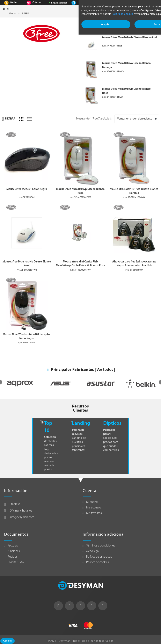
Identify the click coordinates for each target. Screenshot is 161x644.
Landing (81, 423)
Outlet (14, 3)
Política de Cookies (122, 14)
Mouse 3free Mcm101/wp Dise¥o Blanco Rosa (126, 91)
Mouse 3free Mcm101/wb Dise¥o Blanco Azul (130, 38)
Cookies (8, 641)
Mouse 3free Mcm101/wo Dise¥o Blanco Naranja (126, 65)
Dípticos (112, 423)
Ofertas (37, 3)
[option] (20, 384)
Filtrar (9, 119)
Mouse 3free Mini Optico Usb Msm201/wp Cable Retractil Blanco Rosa (80, 264)
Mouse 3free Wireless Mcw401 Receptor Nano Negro (27, 336)
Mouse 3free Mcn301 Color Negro (27, 189)
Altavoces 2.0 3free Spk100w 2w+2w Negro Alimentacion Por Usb (134, 264)
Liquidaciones (59, 3)
